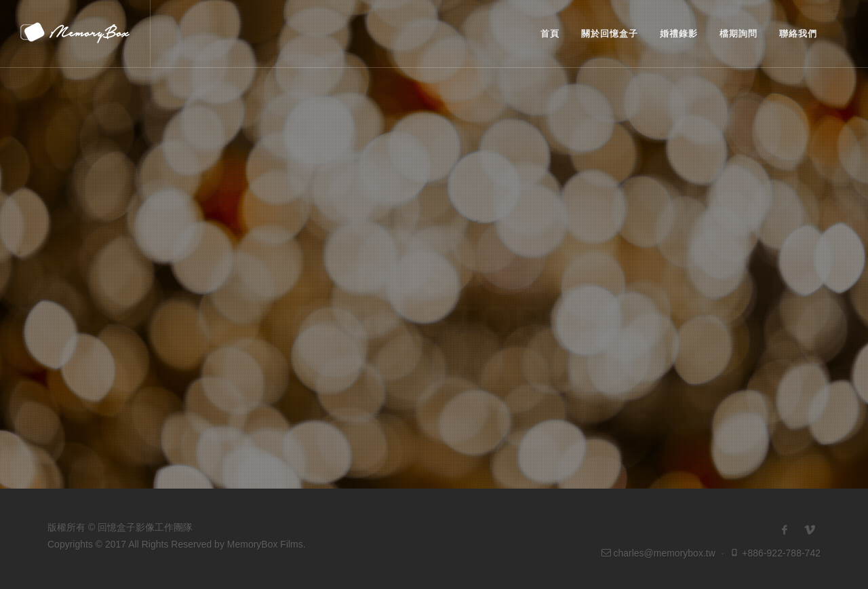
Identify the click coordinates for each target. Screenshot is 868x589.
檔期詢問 (487, 369)
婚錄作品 (378, 369)
